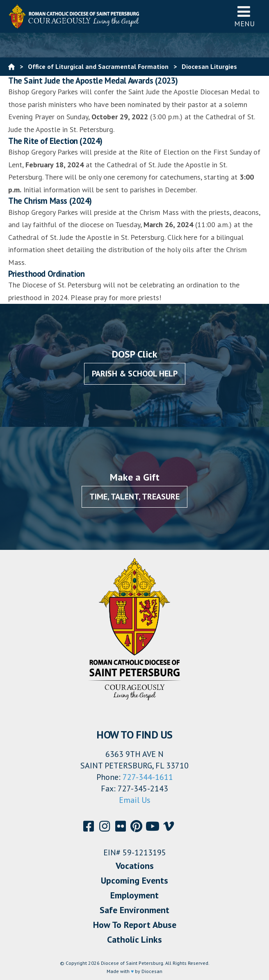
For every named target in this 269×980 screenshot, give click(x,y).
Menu (244, 16)
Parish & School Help (135, 374)
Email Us (135, 800)
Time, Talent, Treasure (134, 497)
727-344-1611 (148, 777)
